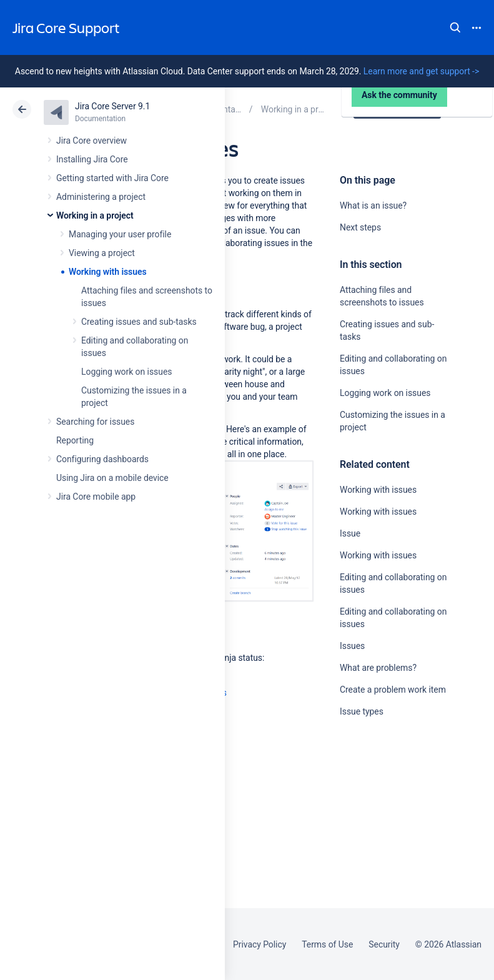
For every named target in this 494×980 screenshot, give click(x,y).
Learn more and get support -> (421, 71)
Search (455, 27)
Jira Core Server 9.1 (112, 106)
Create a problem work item (393, 690)
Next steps (360, 227)
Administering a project (101, 197)
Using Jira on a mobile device (112, 478)
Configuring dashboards (102, 459)
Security (384, 944)
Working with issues (108, 272)
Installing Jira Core (92, 159)
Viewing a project (102, 253)
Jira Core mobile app (96, 497)
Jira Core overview (91, 141)
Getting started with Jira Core (112, 178)
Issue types (362, 711)
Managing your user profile (120, 234)
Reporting (75, 440)
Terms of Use (327, 944)
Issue (350, 533)
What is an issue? (373, 205)
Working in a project (95, 215)
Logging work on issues (126, 372)
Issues (352, 646)
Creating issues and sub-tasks (139, 322)
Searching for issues (95, 422)
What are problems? (378, 668)
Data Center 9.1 (399, 109)
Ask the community (383, 834)
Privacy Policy (259, 944)
